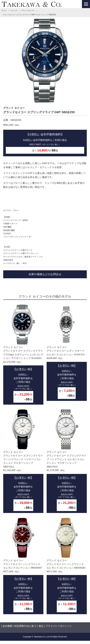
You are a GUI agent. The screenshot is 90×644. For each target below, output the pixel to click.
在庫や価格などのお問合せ (45, 274)
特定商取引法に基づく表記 (29, 626)
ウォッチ (14, 10)
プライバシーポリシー (58, 626)
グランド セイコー (28, 10)
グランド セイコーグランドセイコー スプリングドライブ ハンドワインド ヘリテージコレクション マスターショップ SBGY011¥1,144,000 (23, 461)
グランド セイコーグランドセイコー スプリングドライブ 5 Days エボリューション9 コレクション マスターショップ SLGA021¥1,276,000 (23, 355)
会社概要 (7, 626)
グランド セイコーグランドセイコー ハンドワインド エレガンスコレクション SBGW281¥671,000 (67, 566)
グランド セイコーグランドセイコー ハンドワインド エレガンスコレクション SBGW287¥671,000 (23, 566)
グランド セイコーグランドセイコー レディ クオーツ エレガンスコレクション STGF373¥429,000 (67, 353)
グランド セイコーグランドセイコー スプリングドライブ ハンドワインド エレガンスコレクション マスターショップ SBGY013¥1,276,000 (67, 461)
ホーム (4, 10)
